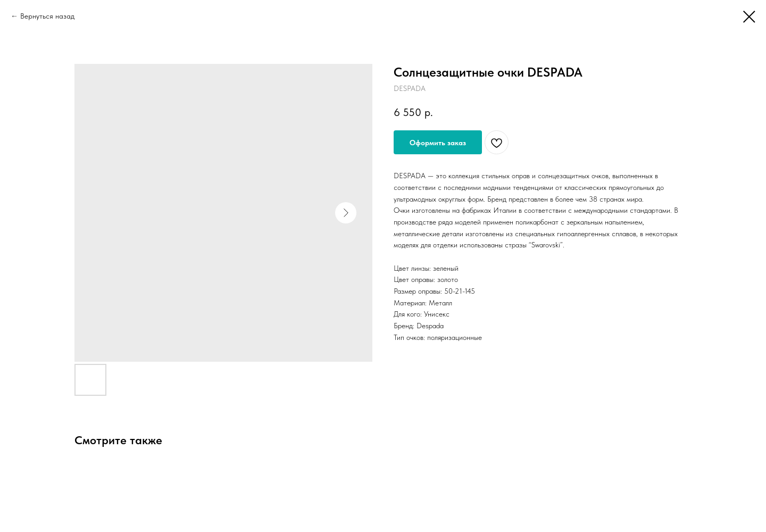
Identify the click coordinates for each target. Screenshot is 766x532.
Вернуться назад (47, 16)
